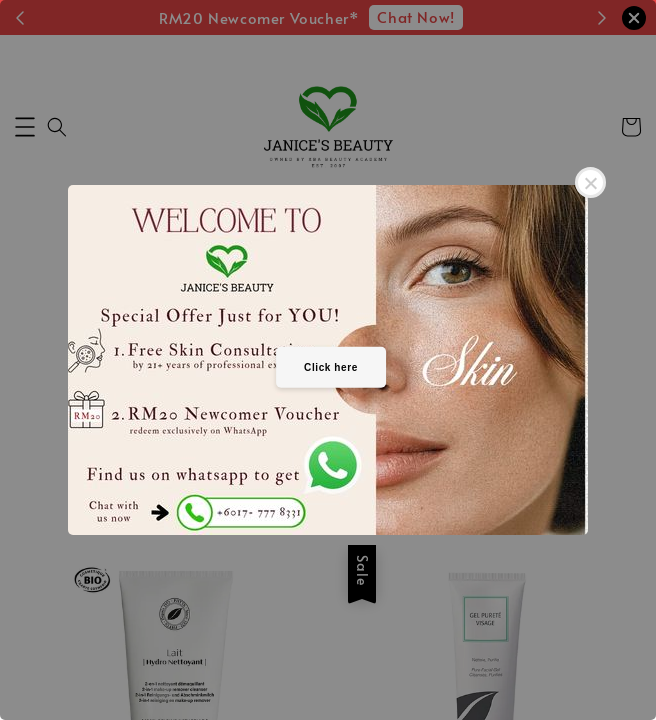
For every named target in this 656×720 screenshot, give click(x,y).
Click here (331, 366)
